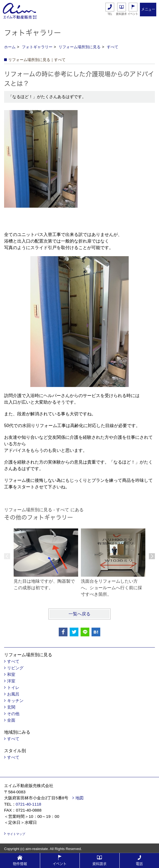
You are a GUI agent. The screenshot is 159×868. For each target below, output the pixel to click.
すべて (113, 47)
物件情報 (20, 864)
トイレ (13, 687)
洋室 (11, 681)
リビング (15, 668)
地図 (79, 798)
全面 (11, 720)
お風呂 (13, 694)
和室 (11, 674)
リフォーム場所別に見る (79, 47)
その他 (13, 714)
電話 (139, 864)
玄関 (11, 707)
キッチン (15, 701)
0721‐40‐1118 (29, 804)
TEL (110, 14)
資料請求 (121, 14)
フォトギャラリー (37, 47)
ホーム (10, 47)
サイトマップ (16, 834)
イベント (133, 14)
